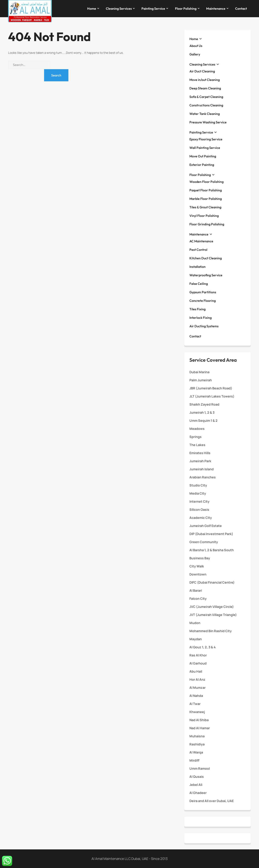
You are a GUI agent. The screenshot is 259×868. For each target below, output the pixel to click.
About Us (196, 46)
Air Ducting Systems (204, 326)
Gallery (195, 54)
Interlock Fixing (201, 318)
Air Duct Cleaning (202, 71)
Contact (241, 8)
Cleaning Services (119, 8)
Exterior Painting (202, 165)
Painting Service (153, 8)
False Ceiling (199, 284)
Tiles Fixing (197, 309)
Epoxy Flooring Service (206, 139)
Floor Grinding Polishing (207, 224)
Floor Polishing (186, 8)
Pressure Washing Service (208, 122)
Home (92, 8)
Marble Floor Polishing (206, 199)
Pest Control (198, 250)
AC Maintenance (201, 241)
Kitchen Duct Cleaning (206, 258)
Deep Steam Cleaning (205, 88)
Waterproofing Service (206, 275)
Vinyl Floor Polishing (204, 216)
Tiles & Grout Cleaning (205, 207)
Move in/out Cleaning (205, 80)
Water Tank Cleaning (205, 114)
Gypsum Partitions (203, 292)
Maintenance (216, 8)
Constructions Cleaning (206, 105)
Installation (197, 267)
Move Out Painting (203, 156)
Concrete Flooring (203, 301)
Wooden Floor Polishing (206, 182)
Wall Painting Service (205, 148)
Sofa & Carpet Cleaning (206, 97)
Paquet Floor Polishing (206, 190)
